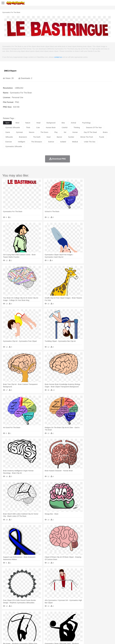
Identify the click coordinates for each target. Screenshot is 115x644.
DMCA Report (10, 71)
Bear (15, 618)
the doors (44, 132)
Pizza (87, 629)
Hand (109, 622)
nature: (5, 614)
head (38, 123)
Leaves (24, 615)
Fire (46, 615)
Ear (54, 622)
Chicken (36, 618)
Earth (41, 615)
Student (12, 625)
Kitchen (75, 629)
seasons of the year (94, 127)
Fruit (42, 629)
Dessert (24, 629)
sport (7, 123)
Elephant (62, 618)
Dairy (18, 629)
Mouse (102, 618)
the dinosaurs (37, 142)
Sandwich (53, 629)
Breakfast (12, 629)
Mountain (89, 615)
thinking (77, 127)
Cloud (105, 615)
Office (99, 625)
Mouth (93, 622)
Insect (86, 618)
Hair (75, 622)
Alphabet (105, 625)
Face (99, 622)
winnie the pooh (87, 137)
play (56, 132)
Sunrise (82, 615)
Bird (20, 618)
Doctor (49, 622)
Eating (92, 629)
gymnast (19, 132)
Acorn (12, 615)
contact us (58, 57)
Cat (31, 618)
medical (75, 142)
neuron (32, 132)
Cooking (104, 629)
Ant (11, 618)
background (51, 123)
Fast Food (36, 629)
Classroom (32, 625)
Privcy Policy (19, 639)
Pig (107, 618)
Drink (29, 629)
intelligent (22, 142)
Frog (72, 618)
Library (81, 625)
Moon (76, 615)
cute (38, 127)
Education (52, 625)
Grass (63, 615)
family (27, 622)
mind (17, 123)
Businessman (41, 622)
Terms (11, 639)
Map (67, 625)
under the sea (90, 142)
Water (95, 615)
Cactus (30, 615)
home (70, 622)
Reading (39, 625)
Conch (36, 615)
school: (5, 625)
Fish (68, 618)
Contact (28, 639)
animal (73, 123)
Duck (50, 618)
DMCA (35, 639)
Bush (100, 615)
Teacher (19, 625)
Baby (17, 622)
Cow (42, 618)
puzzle (102, 137)
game (8, 132)
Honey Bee (79, 618)
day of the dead (90, 132)
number (71, 137)
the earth (37, 137)
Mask (12, 622)
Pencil (45, 625)
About (5, 639)
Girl (79, 622)
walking (64, 622)
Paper (93, 625)
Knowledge (74, 625)
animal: (5, 618)
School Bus (61, 625)
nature (28, 123)
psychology (86, 123)
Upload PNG (44, 639)
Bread (98, 629)
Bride (22, 622)
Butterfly (25, 618)
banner (59, 137)
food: (5, 629)
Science (87, 625)
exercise (9, 142)
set (65, 132)
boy (83, 622)
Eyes (58, 622)
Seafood (61, 629)
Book (25, 625)
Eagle (56, 618)
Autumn (18, 615)
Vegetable (68, 629)
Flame (51, 615)
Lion (91, 618)
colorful (65, 127)
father (88, 622)
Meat (47, 629)
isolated (63, 142)
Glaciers (57, 615)
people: (5, 622)
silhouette (9, 137)
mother (33, 622)
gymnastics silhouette (14, 146)
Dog (46, 618)
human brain (51, 127)
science (51, 142)
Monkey (96, 618)
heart (49, 137)
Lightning (70, 615)
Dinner (81, 629)
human (75, 132)
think (28, 127)
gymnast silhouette (13, 127)
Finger (104, 622)
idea (63, 123)
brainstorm (23, 137)
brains (105, 132)
